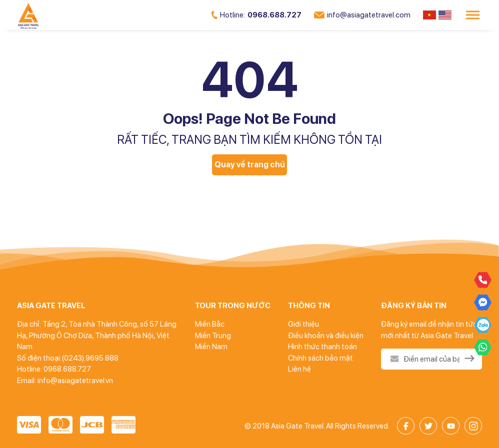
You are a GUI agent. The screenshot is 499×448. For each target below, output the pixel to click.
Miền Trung (213, 336)
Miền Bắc (210, 324)
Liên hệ (299, 369)
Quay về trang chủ (250, 165)
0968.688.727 (256, 15)
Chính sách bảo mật (320, 358)
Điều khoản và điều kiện (326, 336)
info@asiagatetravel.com (362, 15)
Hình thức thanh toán (322, 347)
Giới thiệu (303, 324)
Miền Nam (211, 347)
